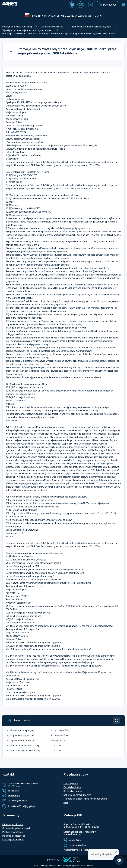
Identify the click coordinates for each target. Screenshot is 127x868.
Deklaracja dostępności (14, 836)
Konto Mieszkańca (73, 791)
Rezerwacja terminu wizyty (77, 795)
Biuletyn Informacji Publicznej (17, 27)
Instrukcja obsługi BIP (13, 840)
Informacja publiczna (13, 824)
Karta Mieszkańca (72, 787)
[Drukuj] (116, 720)
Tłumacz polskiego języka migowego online (85, 799)
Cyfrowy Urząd (71, 784)
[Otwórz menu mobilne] (123, 5)
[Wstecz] (11, 51)
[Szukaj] (92, 5)
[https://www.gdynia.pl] (10, 5)
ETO (66, 803)
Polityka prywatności (13, 832)
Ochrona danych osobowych (16, 828)
